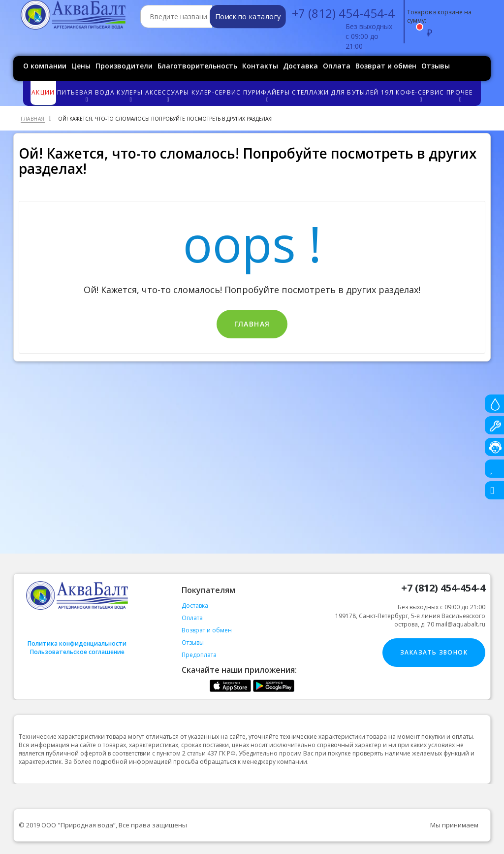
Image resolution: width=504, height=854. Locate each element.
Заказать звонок (434, 652)
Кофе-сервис (421, 95)
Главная (252, 324)
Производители (124, 66)
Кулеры (130, 95)
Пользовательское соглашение (77, 652)
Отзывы (436, 66)
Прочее (460, 95)
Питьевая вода (86, 95)
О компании (45, 66)
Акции (43, 92)
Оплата (337, 66)
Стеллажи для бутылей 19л (343, 92)
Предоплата (199, 655)
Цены (81, 66)
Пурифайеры (267, 95)
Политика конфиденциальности (77, 643)
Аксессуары (168, 95)
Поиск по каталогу (248, 17)
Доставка (300, 66)
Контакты (260, 66)
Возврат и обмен (386, 66)
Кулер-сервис (216, 92)
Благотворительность (197, 66)
